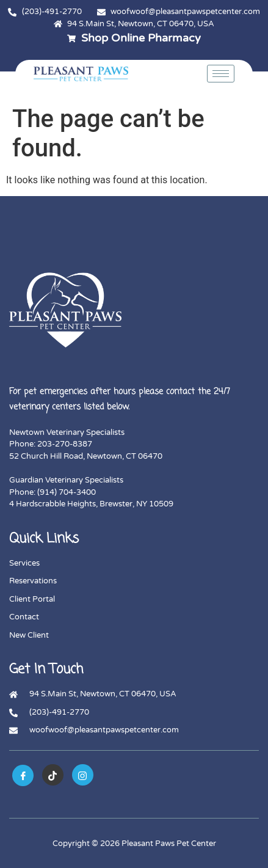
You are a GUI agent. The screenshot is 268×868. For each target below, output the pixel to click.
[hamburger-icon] (221, 74)
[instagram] (83, 775)
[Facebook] (23, 775)
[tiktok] (53, 775)
